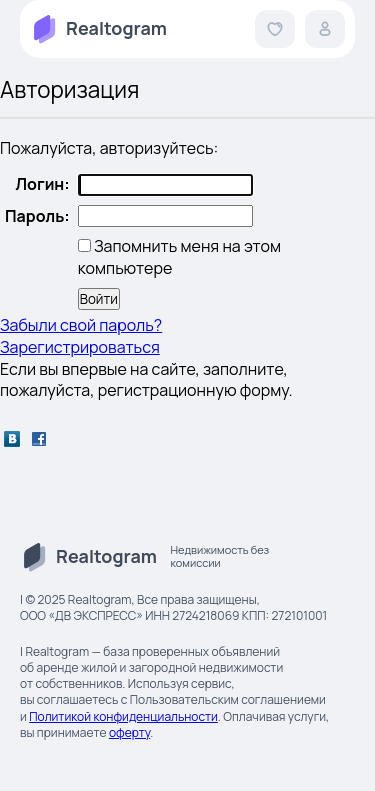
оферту (129, 732)
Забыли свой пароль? (81, 325)
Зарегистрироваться (80, 347)
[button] (275, 29)
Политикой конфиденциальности (123, 716)
